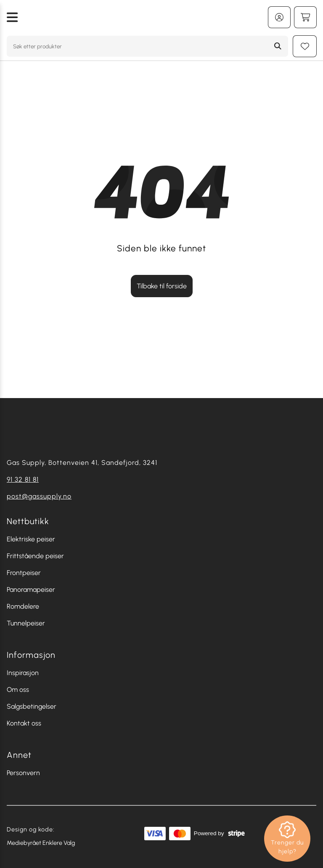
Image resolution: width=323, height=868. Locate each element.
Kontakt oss (24, 723)
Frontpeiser (24, 573)
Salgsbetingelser (32, 706)
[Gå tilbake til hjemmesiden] (143, 17)
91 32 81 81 (23, 479)
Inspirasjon (23, 673)
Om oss (18, 690)
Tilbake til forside (162, 286)
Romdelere (23, 606)
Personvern (23, 773)
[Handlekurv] (305, 17)
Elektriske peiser (31, 539)
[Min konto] (279, 17)
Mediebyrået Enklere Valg (41, 843)
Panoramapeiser (31, 590)
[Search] (278, 46)
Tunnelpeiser (26, 623)
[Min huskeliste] (305, 46)
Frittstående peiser (35, 556)
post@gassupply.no (39, 496)
